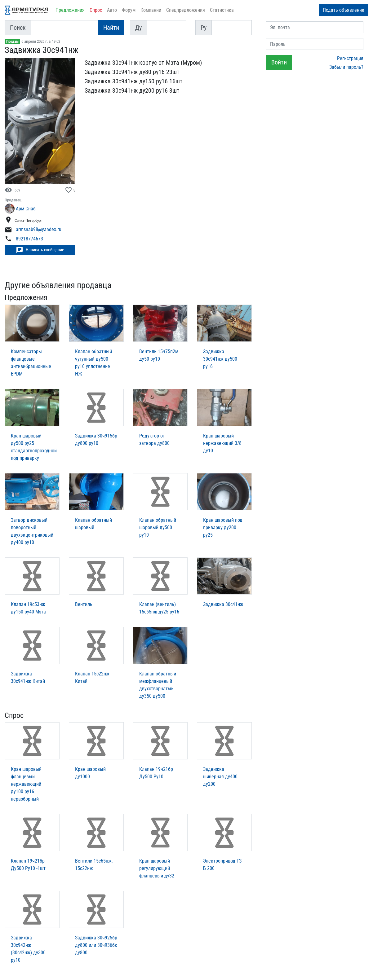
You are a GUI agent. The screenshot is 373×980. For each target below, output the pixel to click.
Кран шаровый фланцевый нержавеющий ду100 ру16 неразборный (26, 784)
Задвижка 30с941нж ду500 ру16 (220, 359)
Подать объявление (344, 10)
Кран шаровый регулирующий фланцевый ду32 (157, 868)
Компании (151, 10)
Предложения (70, 10)
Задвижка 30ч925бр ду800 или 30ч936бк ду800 (96, 945)
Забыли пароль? (346, 67)
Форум (129, 10)
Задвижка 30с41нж (223, 604)
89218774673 (29, 239)
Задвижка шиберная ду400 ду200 (220, 777)
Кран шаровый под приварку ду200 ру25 (223, 527)
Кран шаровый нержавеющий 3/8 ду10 (222, 443)
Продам (12, 42)
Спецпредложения (186, 10)
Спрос (96, 10)
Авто (112, 10)
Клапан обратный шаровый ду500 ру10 (158, 527)
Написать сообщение (40, 250)
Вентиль (84, 604)
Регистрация (350, 58)
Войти (279, 62)
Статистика (222, 10)
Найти (111, 28)
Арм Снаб (26, 209)
